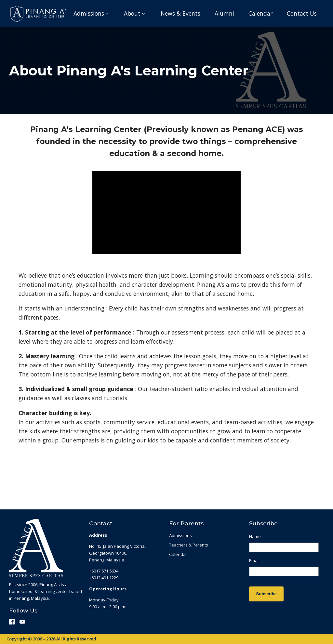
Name (255, 537)
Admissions (180, 535)
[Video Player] (166, 213)
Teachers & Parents (189, 545)
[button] (92, 14)
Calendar (178, 554)
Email (254, 561)
